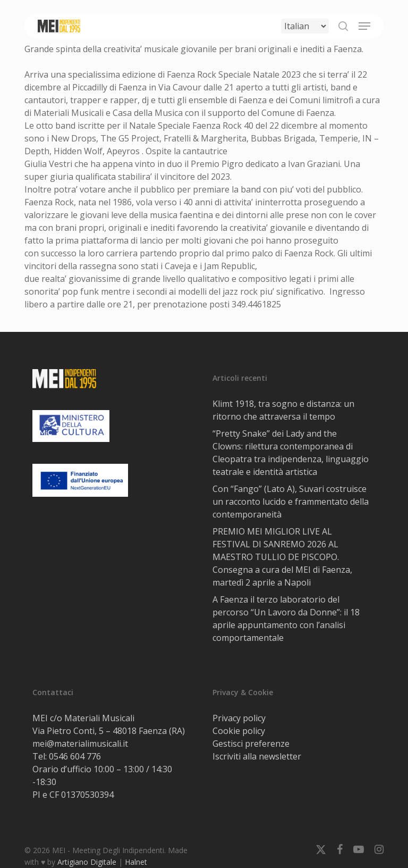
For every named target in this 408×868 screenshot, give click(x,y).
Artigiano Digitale (87, 862)
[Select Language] (305, 26)
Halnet (136, 862)
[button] (364, 26)
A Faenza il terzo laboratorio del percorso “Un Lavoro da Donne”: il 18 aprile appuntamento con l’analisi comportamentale (286, 619)
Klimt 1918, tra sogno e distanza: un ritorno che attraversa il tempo (283, 410)
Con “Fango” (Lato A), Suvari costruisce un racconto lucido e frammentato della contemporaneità (291, 502)
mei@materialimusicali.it (80, 744)
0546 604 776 (75, 756)
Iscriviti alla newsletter (257, 756)
